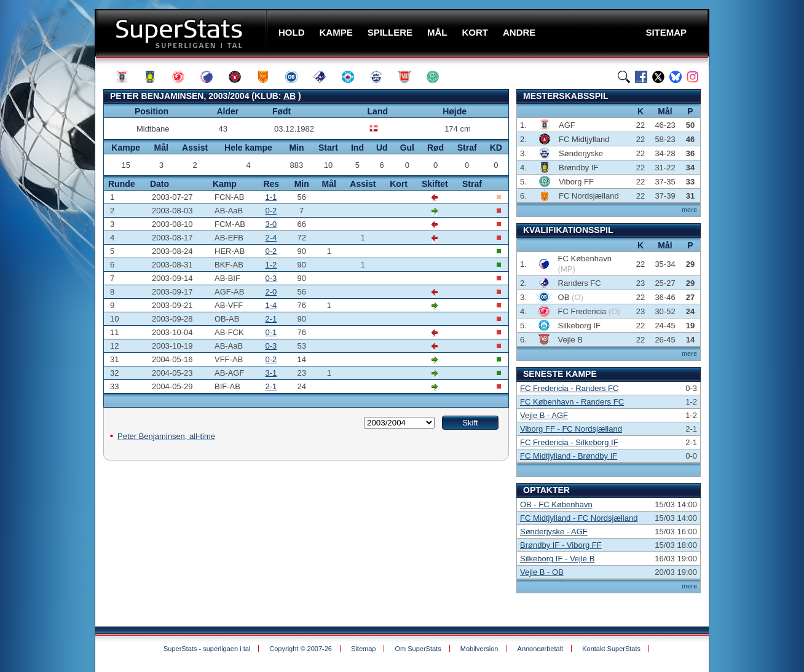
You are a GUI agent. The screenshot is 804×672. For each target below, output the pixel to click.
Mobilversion (479, 649)
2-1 (271, 319)
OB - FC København (556, 504)
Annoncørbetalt (541, 649)
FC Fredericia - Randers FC (569, 388)
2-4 (271, 238)
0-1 (271, 332)
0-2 (271, 211)
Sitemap (363, 649)
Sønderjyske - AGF (554, 532)
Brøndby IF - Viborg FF (561, 545)
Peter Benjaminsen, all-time (166, 436)
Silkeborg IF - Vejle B (557, 559)
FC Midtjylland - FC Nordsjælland (579, 518)
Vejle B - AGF (544, 415)
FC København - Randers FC (572, 402)
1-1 (271, 197)
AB (290, 96)
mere (689, 210)
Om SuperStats (418, 649)
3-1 (271, 373)
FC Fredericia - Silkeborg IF (569, 442)
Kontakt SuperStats (611, 649)
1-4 (271, 305)
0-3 (271, 278)
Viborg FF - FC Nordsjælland (571, 429)
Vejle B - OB (542, 572)
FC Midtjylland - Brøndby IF (569, 456)
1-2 (271, 265)
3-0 (271, 224)
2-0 (271, 292)
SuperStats (182, 33)
